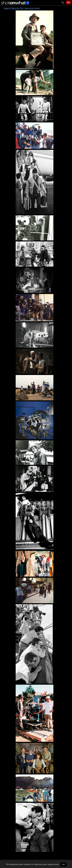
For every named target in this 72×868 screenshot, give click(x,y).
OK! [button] (63, 864)
